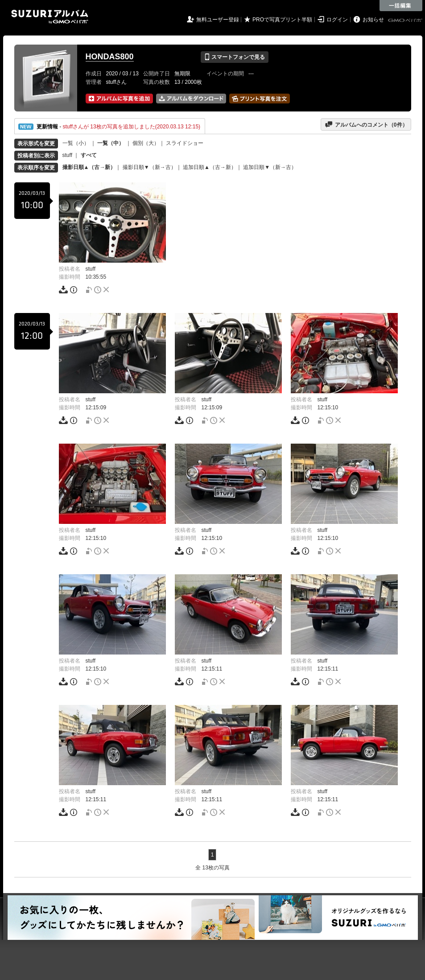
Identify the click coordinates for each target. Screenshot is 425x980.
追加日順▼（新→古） (270, 167)
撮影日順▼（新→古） (149, 167)
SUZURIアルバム (50, 17)
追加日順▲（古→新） (210, 167)
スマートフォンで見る (234, 57)
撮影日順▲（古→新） (89, 167)
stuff (67, 155)
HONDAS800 (110, 57)
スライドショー (185, 143)
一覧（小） (76, 143)
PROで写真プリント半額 (282, 20)
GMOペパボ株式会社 (406, 21)
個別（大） (146, 143)
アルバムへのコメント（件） (366, 124)
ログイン (337, 20)
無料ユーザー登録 (218, 20)
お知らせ (373, 20)
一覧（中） (111, 143)
